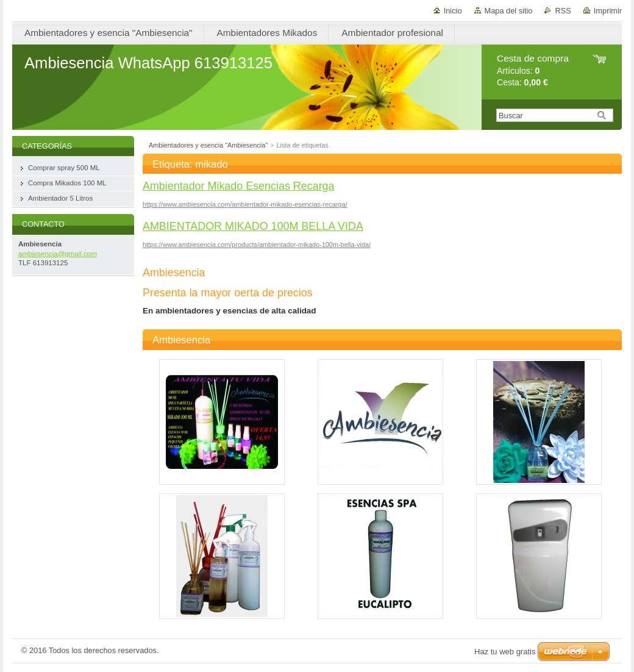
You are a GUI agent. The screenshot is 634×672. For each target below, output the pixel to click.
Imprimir (608, 11)
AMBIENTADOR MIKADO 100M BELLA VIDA (253, 226)
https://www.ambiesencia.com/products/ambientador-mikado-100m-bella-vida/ (257, 245)
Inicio (453, 11)
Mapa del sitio (509, 11)
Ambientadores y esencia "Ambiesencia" (208, 145)
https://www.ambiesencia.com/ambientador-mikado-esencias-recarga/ (245, 204)
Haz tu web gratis (505, 652)
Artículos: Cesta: (533, 70)
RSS (563, 11)
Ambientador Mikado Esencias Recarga (239, 186)
